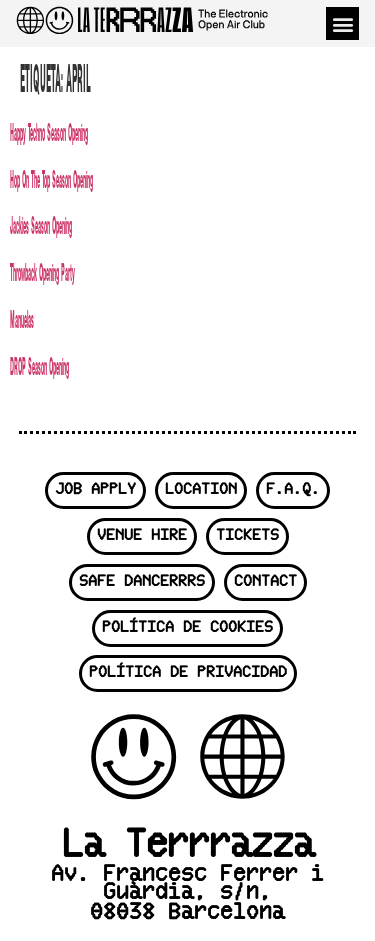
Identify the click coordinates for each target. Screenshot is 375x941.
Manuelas (22, 318)
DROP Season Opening (39, 365)
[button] (342, 23)
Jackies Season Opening (41, 224)
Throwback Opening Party (42, 271)
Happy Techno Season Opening (49, 131)
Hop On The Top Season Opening (51, 178)
